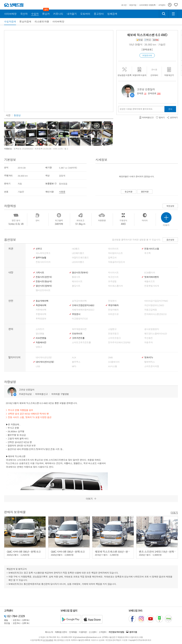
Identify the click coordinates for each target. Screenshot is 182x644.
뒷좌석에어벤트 (152, 277)
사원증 (62, 192)
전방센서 (112, 301)
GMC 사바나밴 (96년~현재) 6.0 (24, 552)
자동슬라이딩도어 (117, 262)
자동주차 (148, 342)
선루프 (39, 249)
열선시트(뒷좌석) (80, 273)
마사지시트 (113, 273)
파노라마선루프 (43, 253)
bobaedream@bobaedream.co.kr (89, 637)
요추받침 (112, 281)
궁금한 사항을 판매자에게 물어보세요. (136, 109)
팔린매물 (145, 192)
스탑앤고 (112, 329)
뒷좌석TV (149, 357)
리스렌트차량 (42, 21)
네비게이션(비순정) (45, 362)
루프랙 (147, 253)
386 (159, 93)
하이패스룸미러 (115, 286)
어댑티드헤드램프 (80, 258)
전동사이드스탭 (152, 249)
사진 (8, 115)
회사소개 (49, 632)
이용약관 (83, 632)
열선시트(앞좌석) (44, 286)
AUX (74, 357)
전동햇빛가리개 (152, 286)
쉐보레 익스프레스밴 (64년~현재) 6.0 (115, 552)
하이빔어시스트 (115, 253)
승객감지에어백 (79, 301)
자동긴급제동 (151, 310)
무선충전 (148, 338)
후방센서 (76, 314)
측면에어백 (41, 305)
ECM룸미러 (150, 273)
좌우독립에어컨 (79, 329)
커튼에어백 (41, 310)
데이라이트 (113, 249)
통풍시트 (76, 277)
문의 (170, 109)
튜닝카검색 (25, 21)
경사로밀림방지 (152, 329)
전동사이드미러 (43, 262)
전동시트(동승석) (44, 281)
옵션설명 (170, 240)
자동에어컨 (41, 342)
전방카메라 (113, 310)
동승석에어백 (42, 301)
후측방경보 (41, 319)
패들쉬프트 (150, 281)
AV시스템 (113, 366)
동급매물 (129, 192)
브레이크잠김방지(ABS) (83, 305)
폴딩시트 (76, 286)
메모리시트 (77, 281)
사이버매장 (58, 21)
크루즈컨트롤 (78, 338)
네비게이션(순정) (44, 357)
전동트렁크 (113, 334)
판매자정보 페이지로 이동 (132, 95)
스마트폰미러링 (152, 366)
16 (145, 93)
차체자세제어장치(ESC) (83, 310)
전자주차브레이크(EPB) (119, 342)
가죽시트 (40, 273)
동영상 (17, 115)
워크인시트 (113, 277)
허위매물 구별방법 (60, 394)
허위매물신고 (41, 394)
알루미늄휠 (41, 258)
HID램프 (76, 249)
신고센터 (93, 632)
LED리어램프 (78, 262)
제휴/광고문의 (61, 632)
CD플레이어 (114, 362)
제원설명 (170, 206)
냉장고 (39, 347)
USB (38, 366)
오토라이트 (77, 334)
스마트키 (40, 329)
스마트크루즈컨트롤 (81, 342)
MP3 (74, 366)
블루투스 (76, 362)
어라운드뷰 (113, 314)
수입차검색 (10, 21)
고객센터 (103, 632)
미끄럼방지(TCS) (80, 319)
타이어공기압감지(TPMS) (156, 301)
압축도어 (112, 258)
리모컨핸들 (41, 338)
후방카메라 (113, 305)
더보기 (174, 512)
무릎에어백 (41, 314)
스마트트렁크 (114, 338)
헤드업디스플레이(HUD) (156, 334)
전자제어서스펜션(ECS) (155, 314)
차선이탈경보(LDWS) (154, 305)
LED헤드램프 (78, 253)
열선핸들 (40, 334)
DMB (110, 357)
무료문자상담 (25, 394)
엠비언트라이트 (43, 290)
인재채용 (73, 632)
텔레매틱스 (150, 362)
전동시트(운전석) (44, 277)
